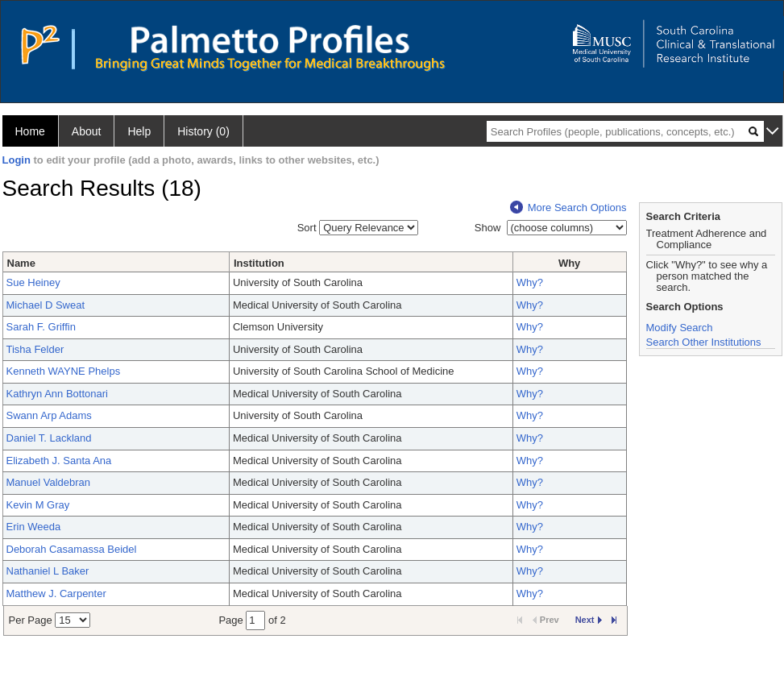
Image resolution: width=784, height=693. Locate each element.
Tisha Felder (35, 349)
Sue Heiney (33, 282)
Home (30, 131)
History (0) (203, 131)
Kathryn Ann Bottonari (57, 394)
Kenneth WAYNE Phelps (64, 371)
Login (17, 160)
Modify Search (680, 328)
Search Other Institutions (704, 342)
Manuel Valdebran (49, 482)
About (87, 131)
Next (589, 620)
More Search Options (568, 207)
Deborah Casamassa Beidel (72, 549)
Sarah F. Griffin (41, 327)
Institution (259, 263)
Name (21, 263)
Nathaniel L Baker (48, 571)
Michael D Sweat (46, 305)
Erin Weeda (34, 527)
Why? (530, 282)
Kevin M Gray (38, 505)
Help (139, 131)
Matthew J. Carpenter (56, 593)
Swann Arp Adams (49, 415)
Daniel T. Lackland (49, 438)
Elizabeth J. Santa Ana (59, 461)
